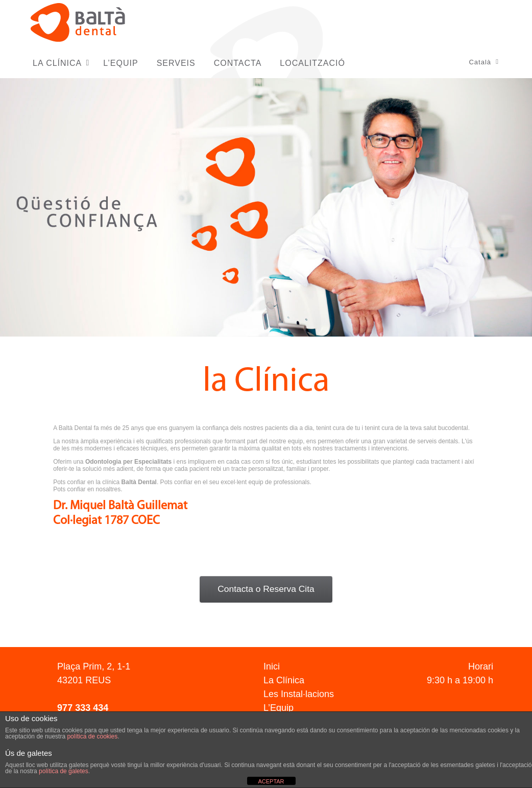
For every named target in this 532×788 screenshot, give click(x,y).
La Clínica (284, 680)
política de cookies (92, 736)
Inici (272, 666)
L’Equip (279, 708)
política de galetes (64, 771)
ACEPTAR (271, 781)
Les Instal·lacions (299, 694)
